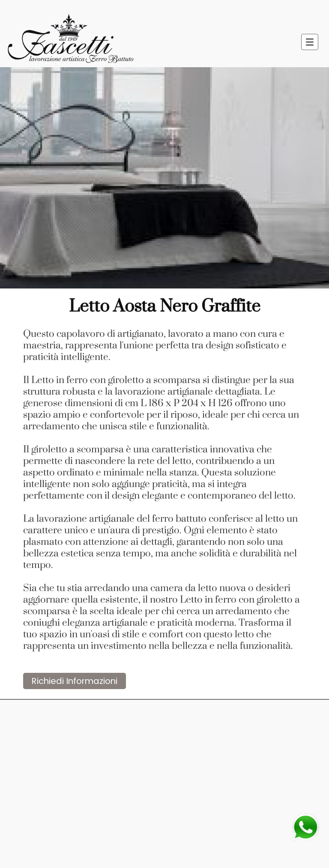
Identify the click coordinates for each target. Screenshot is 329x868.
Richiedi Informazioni (75, 681)
